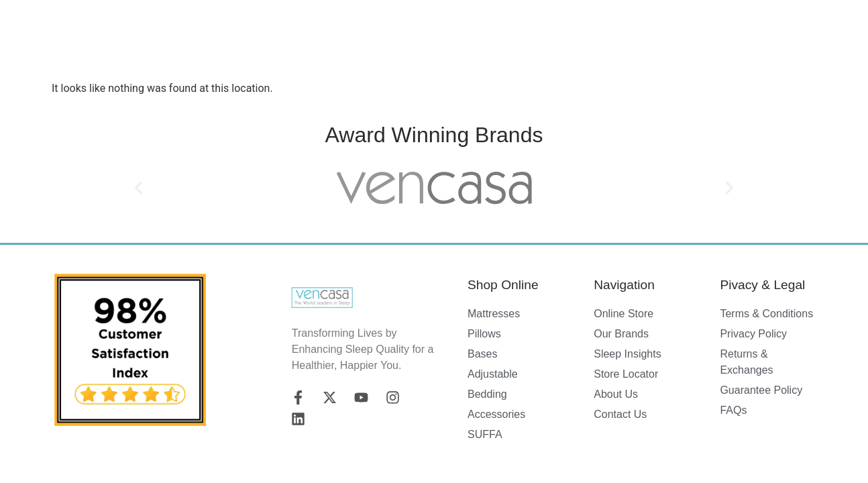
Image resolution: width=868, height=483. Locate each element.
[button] (139, 187)
